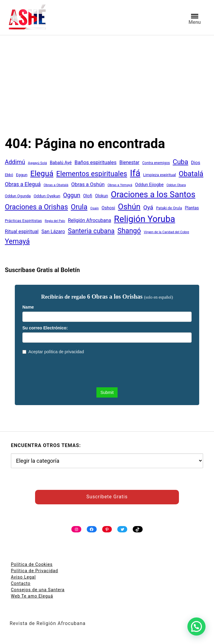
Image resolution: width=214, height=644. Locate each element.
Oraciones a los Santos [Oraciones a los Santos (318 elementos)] (153, 195)
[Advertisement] (107, 90)
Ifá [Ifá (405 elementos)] (135, 173)
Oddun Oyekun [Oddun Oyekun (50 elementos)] (47, 196)
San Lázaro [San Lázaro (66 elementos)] (53, 232)
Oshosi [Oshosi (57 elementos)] (108, 208)
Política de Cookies (32, 564)
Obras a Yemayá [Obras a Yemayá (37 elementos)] (120, 185)
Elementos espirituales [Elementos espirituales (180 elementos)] (92, 174)
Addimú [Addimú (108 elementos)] (15, 162)
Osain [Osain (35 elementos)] (95, 208)
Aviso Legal (23, 577)
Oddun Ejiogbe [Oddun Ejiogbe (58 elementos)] (149, 185)
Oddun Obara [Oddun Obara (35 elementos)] (176, 185)
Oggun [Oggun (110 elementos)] (72, 195)
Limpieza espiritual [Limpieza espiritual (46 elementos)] (160, 175)
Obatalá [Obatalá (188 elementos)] (191, 174)
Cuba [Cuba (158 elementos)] (180, 162)
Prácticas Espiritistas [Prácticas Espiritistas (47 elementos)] (23, 221)
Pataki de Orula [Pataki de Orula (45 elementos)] (169, 208)
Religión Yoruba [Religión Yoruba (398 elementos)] (144, 219)
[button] (196, 627)
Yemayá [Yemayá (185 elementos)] (17, 241)
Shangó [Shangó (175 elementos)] (129, 231)
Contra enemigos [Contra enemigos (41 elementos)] (156, 163)
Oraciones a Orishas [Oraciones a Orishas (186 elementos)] (36, 207)
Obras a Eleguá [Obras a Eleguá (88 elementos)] (23, 184)
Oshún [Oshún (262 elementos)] (129, 207)
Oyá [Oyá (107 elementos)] (148, 207)
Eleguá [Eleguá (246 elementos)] (42, 173)
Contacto (21, 583)
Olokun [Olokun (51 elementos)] (101, 196)
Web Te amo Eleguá (32, 596)
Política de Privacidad (34, 571)
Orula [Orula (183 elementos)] (79, 207)
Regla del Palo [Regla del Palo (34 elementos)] (55, 221)
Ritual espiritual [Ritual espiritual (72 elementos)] (22, 232)
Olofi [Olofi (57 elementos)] (88, 196)
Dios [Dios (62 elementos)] (196, 163)
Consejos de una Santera (38, 590)
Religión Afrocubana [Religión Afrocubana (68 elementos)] (90, 220)
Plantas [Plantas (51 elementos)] (192, 208)
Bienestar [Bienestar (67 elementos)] (129, 162)
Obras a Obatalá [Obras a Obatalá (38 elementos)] (56, 185)
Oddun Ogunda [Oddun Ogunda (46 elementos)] (18, 196)
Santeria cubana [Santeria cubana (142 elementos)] (91, 231)
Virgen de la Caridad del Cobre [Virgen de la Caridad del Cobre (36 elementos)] (167, 232)
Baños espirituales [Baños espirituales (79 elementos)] (96, 162)
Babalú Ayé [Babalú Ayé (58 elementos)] (61, 163)
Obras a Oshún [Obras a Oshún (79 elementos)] (88, 184)
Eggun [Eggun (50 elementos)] (22, 175)
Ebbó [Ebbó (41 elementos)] (9, 175)
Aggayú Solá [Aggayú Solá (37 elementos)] (37, 163)
